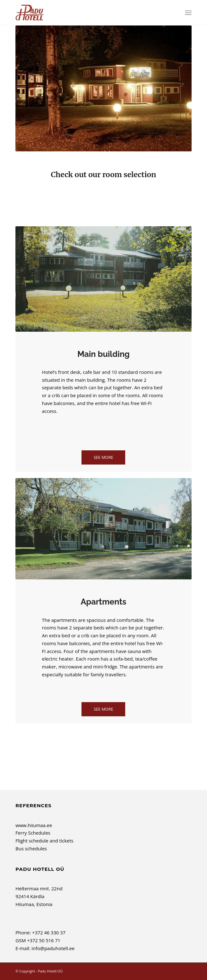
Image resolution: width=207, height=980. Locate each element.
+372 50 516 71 (44, 940)
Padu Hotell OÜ (50, 971)
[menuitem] (188, 13)
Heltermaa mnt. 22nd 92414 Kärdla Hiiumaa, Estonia (39, 896)
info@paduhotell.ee (53, 948)
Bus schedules (31, 848)
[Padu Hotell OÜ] (86, 13)
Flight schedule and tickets (44, 841)
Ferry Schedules (33, 833)
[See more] (103, 457)
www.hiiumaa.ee (34, 825)
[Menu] (188, 13)
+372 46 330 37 (49, 932)
